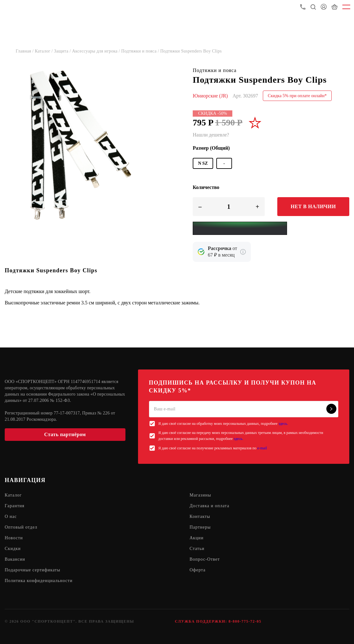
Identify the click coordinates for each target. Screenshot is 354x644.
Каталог (13, 495)
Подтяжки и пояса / (141, 51)
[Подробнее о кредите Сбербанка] (243, 252)
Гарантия (15, 506)
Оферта (198, 570)
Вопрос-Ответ (205, 559)
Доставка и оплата (209, 506)
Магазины (200, 495)
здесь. (283, 424)
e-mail (262, 448)
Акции (196, 538)
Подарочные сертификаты (33, 570)
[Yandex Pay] (240, 228)
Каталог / (44, 51)
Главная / (25, 51)
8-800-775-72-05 (245, 621)
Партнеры (200, 527)
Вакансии (15, 559)
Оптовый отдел (21, 527)
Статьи (197, 549)
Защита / (63, 51)
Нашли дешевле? (211, 135)
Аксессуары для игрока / (97, 51)
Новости (14, 538)
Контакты (200, 516)
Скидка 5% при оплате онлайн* (297, 96)
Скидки (13, 549)
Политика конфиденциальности (39, 581)
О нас (11, 516)
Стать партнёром (65, 434)
